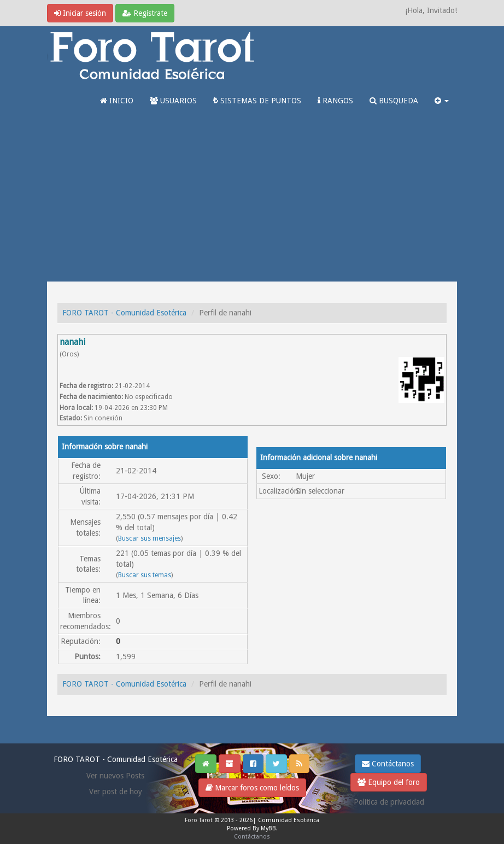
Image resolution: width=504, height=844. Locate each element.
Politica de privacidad (389, 802)
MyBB (268, 828)
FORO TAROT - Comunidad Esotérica (124, 313)
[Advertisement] (252, 200)
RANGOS (335, 101)
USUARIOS (173, 101)
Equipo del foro (389, 782)
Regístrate (145, 13)
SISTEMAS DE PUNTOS (257, 101)
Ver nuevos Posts (115, 776)
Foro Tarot (199, 820)
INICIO (117, 101)
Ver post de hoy (116, 792)
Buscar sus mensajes (150, 538)
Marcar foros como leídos (252, 788)
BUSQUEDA (394, 101)
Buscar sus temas (145, 575)
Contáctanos (388, 764)
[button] (442, 101)
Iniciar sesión (80, 13)
